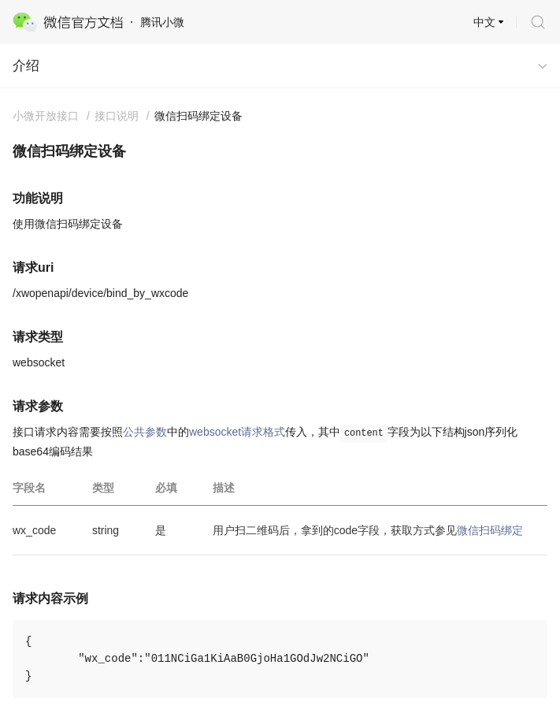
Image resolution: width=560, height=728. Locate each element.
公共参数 (145, 432)
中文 (484, 22)
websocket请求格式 (237, 432)
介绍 (26, 66)
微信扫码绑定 (490, 530)
